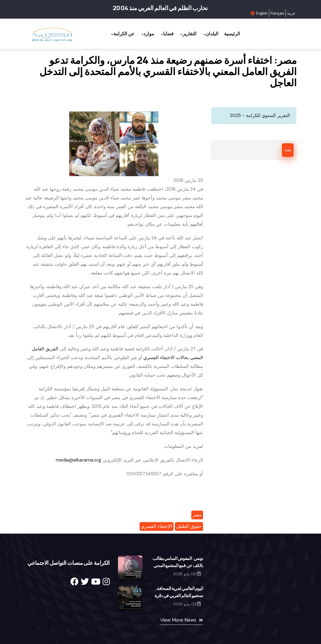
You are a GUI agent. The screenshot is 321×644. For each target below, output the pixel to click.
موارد (148, 34)
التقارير (188, 34)
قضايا (167, 34)
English (262, 13)
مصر (197, 515)
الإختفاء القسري (157, 526)
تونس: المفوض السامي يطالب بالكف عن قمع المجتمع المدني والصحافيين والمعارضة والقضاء (177, 565)
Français (277, 13)
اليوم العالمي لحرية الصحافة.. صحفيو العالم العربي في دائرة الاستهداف (179, 596)
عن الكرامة (123, 34)
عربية (291, 13)
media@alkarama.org (78, 460)
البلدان (211, 34)
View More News (178, 620)
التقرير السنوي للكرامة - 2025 (260, 115)
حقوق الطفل (189, 526)
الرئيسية (232, 34)
